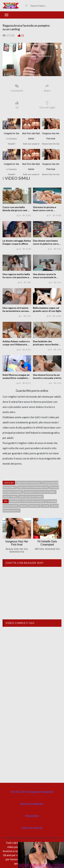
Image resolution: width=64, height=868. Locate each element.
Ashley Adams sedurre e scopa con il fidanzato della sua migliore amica (16, 344)
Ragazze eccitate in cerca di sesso (27, 501)
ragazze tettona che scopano (40, 492)
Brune (24, 506)
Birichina (34, 506)
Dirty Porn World (32, 828)
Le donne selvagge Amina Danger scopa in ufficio (17, 242)
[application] (32, 59)
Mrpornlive (32, 816)
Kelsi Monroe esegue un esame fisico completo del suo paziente (16, 378)
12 (23, 35)
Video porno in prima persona (33, 487)
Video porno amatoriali (29, 483)
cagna (45, 506)
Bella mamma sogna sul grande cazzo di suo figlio (47, 309)
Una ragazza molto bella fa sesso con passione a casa (16, 277)
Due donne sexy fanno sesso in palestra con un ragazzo (46, 244)
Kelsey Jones (10, 497)
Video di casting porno (31, 497)
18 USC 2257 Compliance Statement (32, 792)
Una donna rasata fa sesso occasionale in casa (44, 277)
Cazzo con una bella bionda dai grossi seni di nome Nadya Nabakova (16, 210)
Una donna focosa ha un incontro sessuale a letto (47, 376)
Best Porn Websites (32, 804)
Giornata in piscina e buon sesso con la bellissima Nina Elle (45, 210)
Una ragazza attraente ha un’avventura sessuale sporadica (17, 311)
